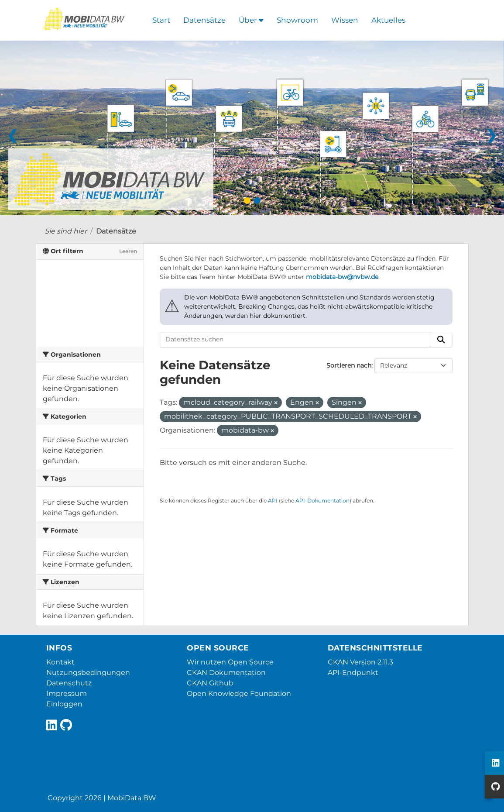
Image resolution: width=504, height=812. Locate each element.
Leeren (128, 251)
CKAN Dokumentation (226, 673)
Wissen (345, 20)
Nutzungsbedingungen (88, 673)
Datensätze (204, 20)
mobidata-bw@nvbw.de (342, 277)
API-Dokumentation (322, 501)
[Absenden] (441, 340)
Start (161, 20)
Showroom (297, 20)
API (273, 501)
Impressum (67, 693)
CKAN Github (210, 683)
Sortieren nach (349, 365)
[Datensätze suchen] (295, 340)
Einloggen (64, 704)
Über (251, 20)
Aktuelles (388, 20)
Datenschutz (69, 683)
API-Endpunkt (353, 673)
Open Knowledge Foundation (239, 693)
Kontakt (60, 662)
